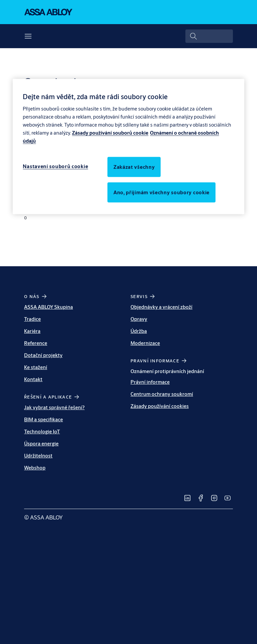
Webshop (35, 468)
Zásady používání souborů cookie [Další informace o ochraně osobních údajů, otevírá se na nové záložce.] (110, 132)
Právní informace (150, 382)
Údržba (139, 331)
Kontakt (33, 379)
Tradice (32, 319)
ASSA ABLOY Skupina (49, 307)
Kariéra (32, 331)
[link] (187, 498)
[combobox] (209, 36)
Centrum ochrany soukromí (162, 394)
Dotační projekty (43, 355)
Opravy (139, 319)
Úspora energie (41, 444)
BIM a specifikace (44, 419)
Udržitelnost (38, 456)
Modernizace (145, 343)
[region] (128, 147)
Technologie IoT (42, 432)
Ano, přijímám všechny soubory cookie (161, 192)
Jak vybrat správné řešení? (54, 407)
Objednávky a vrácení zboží (161, 307)
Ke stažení (36, 367)
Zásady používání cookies (160, 406)
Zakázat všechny (134, 167)
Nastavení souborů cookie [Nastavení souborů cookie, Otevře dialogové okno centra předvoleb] (55, 166)
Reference (36, 343)
